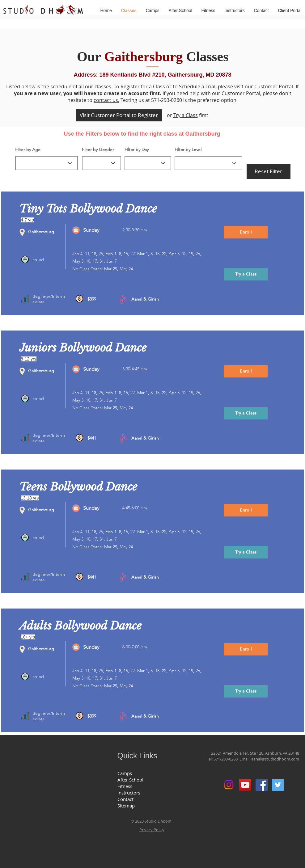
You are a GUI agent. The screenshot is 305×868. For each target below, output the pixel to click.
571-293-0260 (226, 759)
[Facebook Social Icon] (262, 785)
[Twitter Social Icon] (278, 785)
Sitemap (126, 806)
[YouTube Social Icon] (245, 785)
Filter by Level (188, 150)
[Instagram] (229, 785)
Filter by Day (137, 150)
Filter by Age (28, 150)
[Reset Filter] (269, 172)
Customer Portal (274, 86)
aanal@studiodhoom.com (275, 759)
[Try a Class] (246, 274)
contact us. (106, 100)
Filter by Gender (98, 150)
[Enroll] (246, 232)
